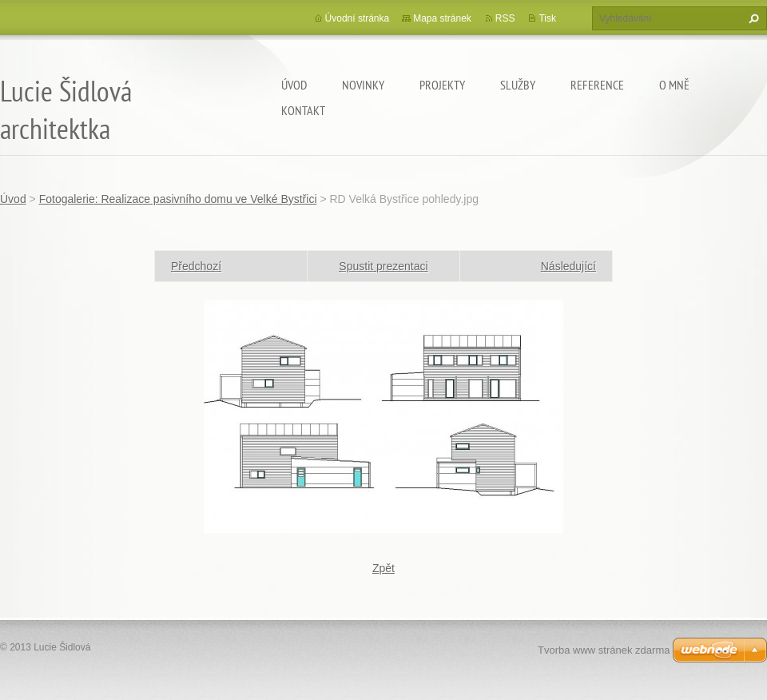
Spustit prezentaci (383, 266)
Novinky (363, 85)
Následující (568, 266)
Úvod (294, 85)
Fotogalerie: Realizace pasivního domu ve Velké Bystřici (178, 199)
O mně (674, 85)
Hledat (752, 18)
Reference (597, 85)
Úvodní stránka (358, 18)
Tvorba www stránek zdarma (604, 650)
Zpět (383, 568)
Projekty (442, 85)
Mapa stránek (442, 18)
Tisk (547, 18)
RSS (505, 18)
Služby (518, 85)
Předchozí (196, 266)
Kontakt (303, 110)
